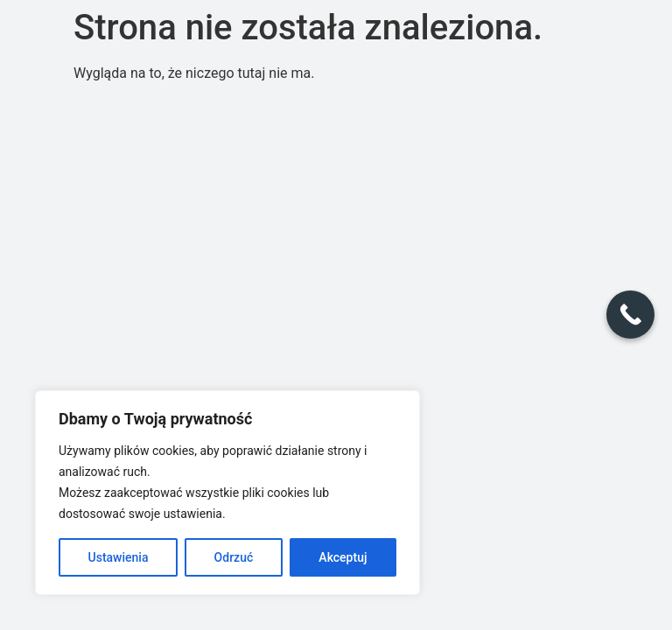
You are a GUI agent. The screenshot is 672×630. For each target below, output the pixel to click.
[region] (227, 493)
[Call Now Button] (630, 315)
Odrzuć (234, 557)
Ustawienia (119, 557)
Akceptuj (343, 557)
